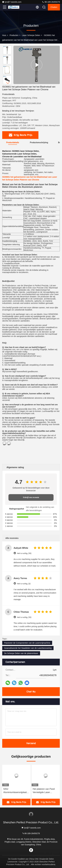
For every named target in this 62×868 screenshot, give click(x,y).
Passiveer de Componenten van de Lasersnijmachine (27, 643)
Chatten (54, 7)
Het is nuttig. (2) (24, 584)
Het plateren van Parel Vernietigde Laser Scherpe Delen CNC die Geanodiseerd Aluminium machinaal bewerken (45, 791)
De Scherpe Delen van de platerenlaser (21, 653)
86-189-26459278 (51, 2)
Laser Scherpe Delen (31, 35)
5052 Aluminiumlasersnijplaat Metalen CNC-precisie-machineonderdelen (15, 791)
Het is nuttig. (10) (24, 553)
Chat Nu (31, 692)
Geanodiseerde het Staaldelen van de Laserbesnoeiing (28, 648)
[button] (8, 83)
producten (14, 35)
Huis (4, 35)
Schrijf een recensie (31, 497)
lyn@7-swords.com (12, 2)
